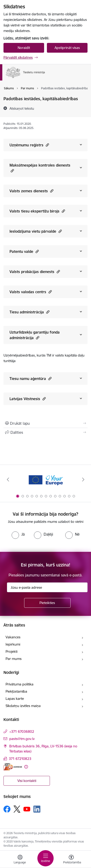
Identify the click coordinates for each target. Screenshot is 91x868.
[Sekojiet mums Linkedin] (37, 809)
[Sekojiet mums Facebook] (7, 809)
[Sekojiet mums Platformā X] (17, 809)
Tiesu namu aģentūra (31, 378)
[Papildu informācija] (26, 767)
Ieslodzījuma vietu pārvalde (36, 231)
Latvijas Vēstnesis (28, 399)
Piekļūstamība (16, 691)
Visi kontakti (27, 781)
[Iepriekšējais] (8, 479)
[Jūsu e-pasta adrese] (47, 587)
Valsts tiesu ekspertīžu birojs (37, 211)
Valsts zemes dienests (31, 191)
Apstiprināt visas (67, 48)
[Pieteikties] (47, 603)
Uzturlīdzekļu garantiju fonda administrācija (35, 335)
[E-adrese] (13, 767)
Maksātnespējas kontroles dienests (40, 168)
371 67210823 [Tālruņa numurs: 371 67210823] (20, 759)
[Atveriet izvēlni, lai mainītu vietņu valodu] (20, 860)
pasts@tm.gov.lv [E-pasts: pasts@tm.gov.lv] (22, 739)
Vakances (13, 637)
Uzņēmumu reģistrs (29, 145)
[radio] (18, 534)
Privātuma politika (19, 684)
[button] (47, 145)
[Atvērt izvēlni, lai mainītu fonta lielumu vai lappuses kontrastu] (71, 860)
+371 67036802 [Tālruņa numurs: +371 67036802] (22, 731)
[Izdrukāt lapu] (45, 423)
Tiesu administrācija (29, 312)
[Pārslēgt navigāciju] (45, 858)
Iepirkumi (13, 644)
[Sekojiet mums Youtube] (27, 809)
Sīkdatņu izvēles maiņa (23, 706)
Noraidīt (24, 48)
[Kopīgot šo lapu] (45, 432)
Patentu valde (24, 251)
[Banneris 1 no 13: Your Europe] (46, 480)
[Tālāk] (83, 479)
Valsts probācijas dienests (35, 272)
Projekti (11, 651)
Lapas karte (15, 699)
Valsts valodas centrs (31, 292)
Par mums (14, 659)
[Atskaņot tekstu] (22, 108)
